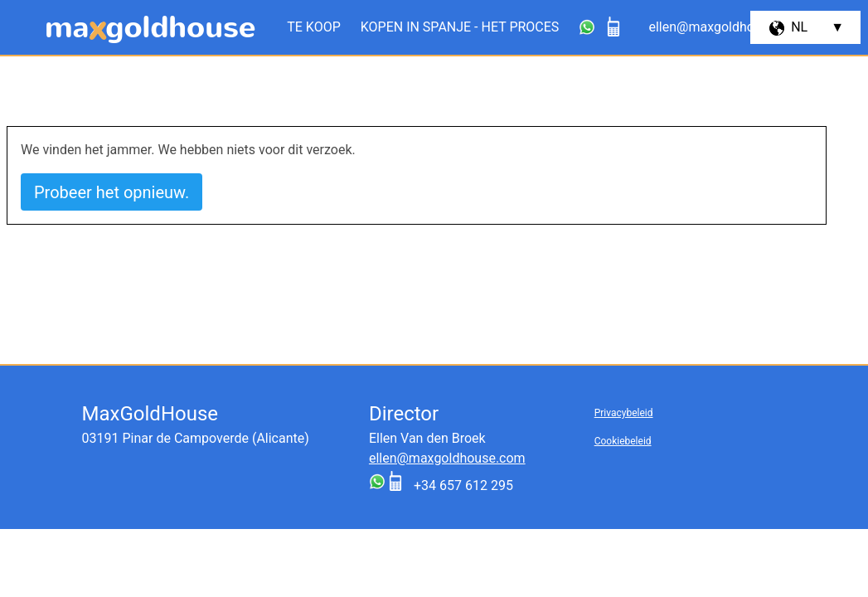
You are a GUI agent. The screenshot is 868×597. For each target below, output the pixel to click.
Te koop (314, 27)
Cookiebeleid (623, 441)
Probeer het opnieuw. (112, 192)
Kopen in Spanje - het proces (460, 27)
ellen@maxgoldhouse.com (447, 458)
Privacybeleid (624, 413)
